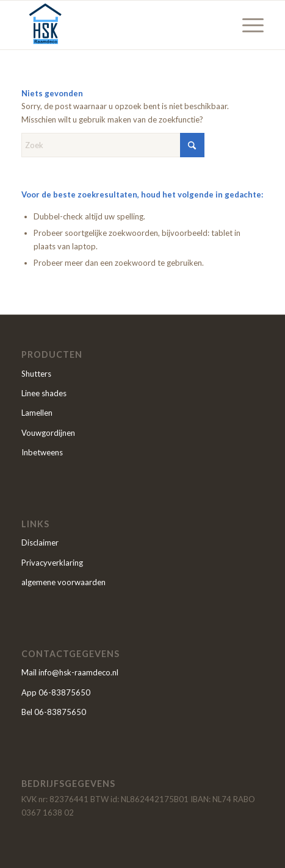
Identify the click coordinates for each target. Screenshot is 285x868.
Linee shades (44, 393)
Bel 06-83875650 (54, 712)
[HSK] (118, 25)
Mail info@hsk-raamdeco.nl (70, 672)
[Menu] (247, 25)
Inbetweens (42, 452)
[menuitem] (247, 25)
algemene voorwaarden (63, 582)
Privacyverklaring (52, 563)
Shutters (36, 374)
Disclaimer (40, 542)
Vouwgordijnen (48, 433)
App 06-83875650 (56, 692)
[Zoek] (113, 145)
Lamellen (37, 413)
